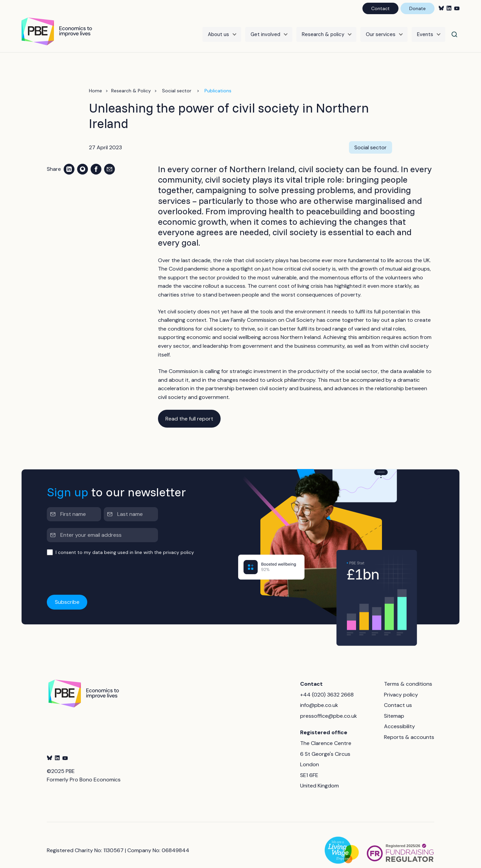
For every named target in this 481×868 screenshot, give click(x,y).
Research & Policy (131, 80)
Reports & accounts (409, 727)
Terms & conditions (408, 673)
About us (218, 29)
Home (95, 80)
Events (425, 29)
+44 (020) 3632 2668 (327, 684)
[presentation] (98, 565)
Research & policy (323, 29)
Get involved (265, 29)
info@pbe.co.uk (319, 695)
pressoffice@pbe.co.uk (329, 705)
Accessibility (399, 716)
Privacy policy (401, 684)
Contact (380, 8)
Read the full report (189, 408)
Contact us (398, 695)
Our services (381, 29)
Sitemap (394, 705)
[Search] (454, 29)
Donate (418, 8)
